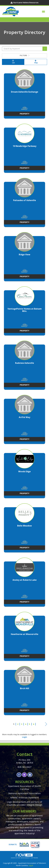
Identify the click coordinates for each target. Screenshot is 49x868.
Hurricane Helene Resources (26, 3)
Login (25, 737)
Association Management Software (25, 856)
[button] (45, 49)
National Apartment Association (25, 793)
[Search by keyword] (22, 49)
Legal (31, 865)
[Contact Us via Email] (30, 775)
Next (46, 725)
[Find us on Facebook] (19, 775)
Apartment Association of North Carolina (24, 788)
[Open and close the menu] (33, 12)
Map (36, 62)
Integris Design (34, 805)
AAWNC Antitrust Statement (24, 798)
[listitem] (24, 95)
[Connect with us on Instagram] (24, 775)
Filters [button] (25, 55)
